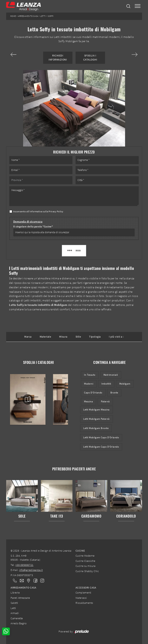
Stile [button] (78, 337)
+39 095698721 (24, 565)
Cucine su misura (85, 566)
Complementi (83, 593)
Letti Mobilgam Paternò (96, 419)
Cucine (80, 551)
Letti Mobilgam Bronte (96, 428)
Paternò (105, 401)
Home (13, 16)
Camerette (17, 618)
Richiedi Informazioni (58, 58)
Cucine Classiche (85, 561)
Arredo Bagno (18, 623)
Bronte (114, 393)
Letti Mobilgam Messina (96, 410)
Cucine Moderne (85, 556)
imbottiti (106, 384)
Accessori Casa (86, 588)
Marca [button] (28, 337)
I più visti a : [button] (116, 337)
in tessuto (90, 375)
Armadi (15, 613)
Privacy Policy (56, 211)
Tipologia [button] (95, 337)
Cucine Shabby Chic (87, 571)
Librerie (15, 593)
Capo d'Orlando (93, 393)
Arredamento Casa (28, 16)
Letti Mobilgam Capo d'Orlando (101, 437)
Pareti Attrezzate (20, 598)
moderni (89, 384)
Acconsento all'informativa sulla (38, 211)
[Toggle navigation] (138, 6)
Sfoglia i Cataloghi (90, 58)
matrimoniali (111, 375)
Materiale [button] (45, 337)
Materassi (81, 598)
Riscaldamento (84, 603)
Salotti (14, 603)
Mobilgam (125, 384)
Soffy (51, 16)
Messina (88, 401)
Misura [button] (63, 337)
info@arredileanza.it (31, 570)
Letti (43, 16)
